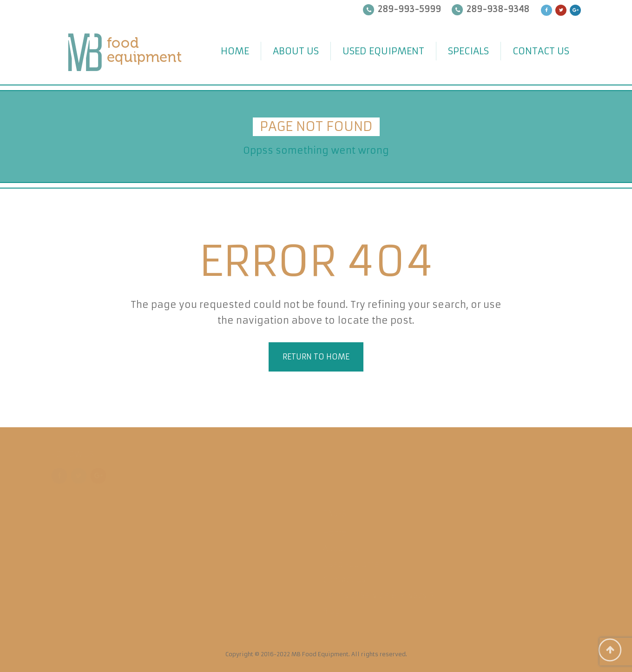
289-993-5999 (409, 9)
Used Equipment (383, 51)
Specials (468, 51)
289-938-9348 (498, 9)
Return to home (316, 357)
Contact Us (541, 51)
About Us (296, 51)
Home (235, 51)
